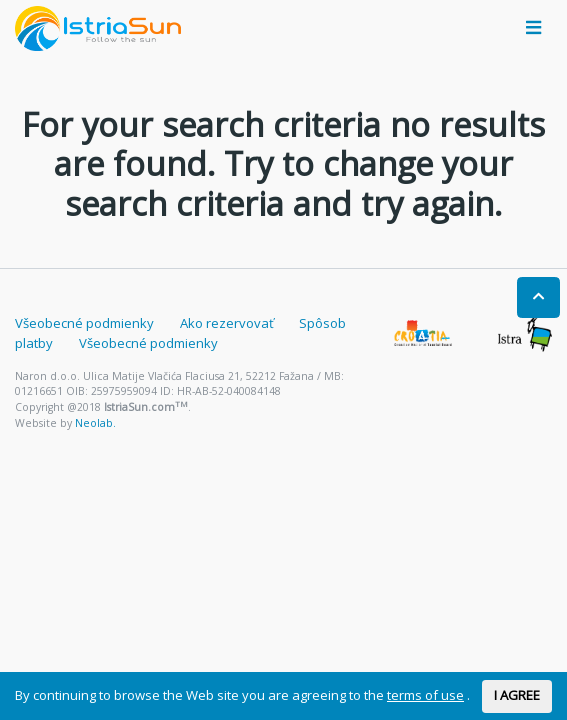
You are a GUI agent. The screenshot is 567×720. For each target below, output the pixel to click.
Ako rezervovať (227, 323)
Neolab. (95, 423)
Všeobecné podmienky (84, 323)
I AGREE (517, 695)
